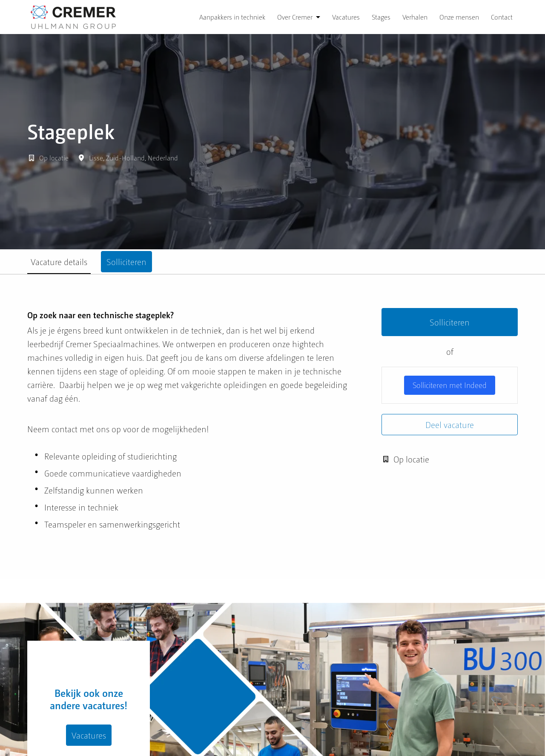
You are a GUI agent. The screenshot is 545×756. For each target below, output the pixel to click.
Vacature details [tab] (59, 262)
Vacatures (346, 17)
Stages (381, 17)
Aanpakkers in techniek (232, 17)
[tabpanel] (272, 426)
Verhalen (415, 17)
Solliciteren (450, 322)
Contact (502, 17)
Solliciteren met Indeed (450, 385)
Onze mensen (459, 17)
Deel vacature (450, 425)
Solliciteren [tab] (126, 262)
